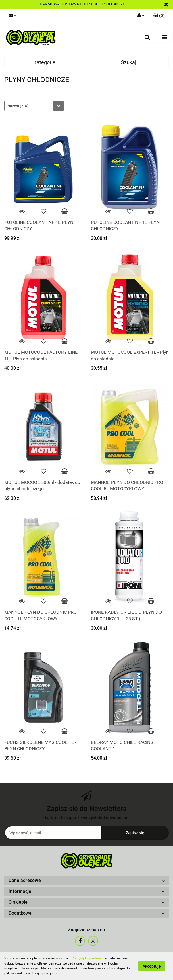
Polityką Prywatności (88, 958)
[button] (86, 881)
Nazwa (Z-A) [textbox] (18, 106)
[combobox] (34, 106)
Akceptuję (152, 966)
